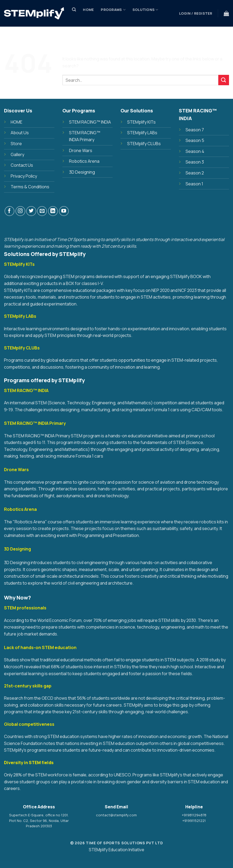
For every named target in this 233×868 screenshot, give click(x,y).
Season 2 (195, 173)
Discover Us (109, 29)
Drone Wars (81, 150)
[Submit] (224, 80)
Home (88, 10)
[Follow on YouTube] (64, 211)
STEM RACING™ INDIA (90, 122)
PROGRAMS (113, 10)
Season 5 (195, 140)
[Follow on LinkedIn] (53, 211)
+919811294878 (194, 815)
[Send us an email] (42, 211)
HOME (17, 122)
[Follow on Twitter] (31, 211)
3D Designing (82, 172)
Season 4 (195, 151)
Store (82, 29)
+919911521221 (194, 821)
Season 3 (195, 162)
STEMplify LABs (142, 133)
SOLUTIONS (145, 10)
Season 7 (195, 130)
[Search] (74, 10)
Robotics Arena (84, 161)
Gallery (17, 154)
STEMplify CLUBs (144, 144)
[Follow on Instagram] (20, 211)
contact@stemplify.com (116, 815)
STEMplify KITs (141, 122)
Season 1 (194, 184)
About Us (20, 133)
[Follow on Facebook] (9, 211)
